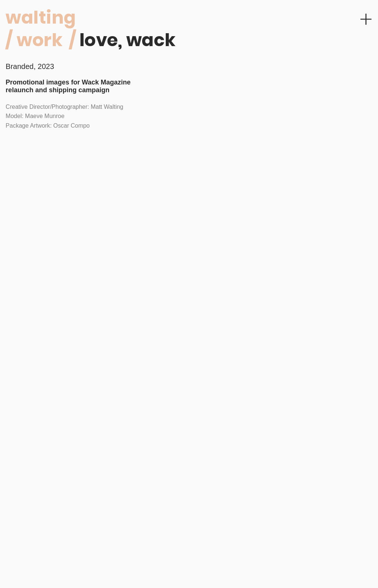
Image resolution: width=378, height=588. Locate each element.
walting (41, 18)
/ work (34, 40)
